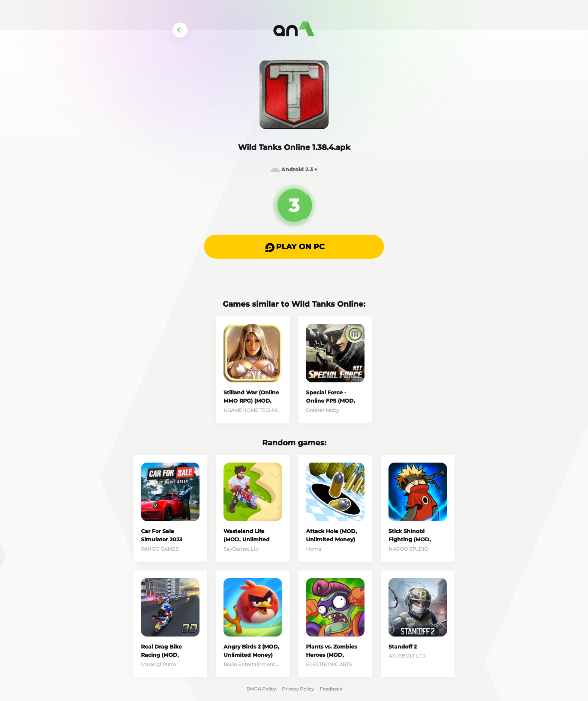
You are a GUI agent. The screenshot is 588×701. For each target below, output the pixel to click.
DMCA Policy (261, 689)
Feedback (331, 689)
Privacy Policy (298, 689)
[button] (294, 247)
